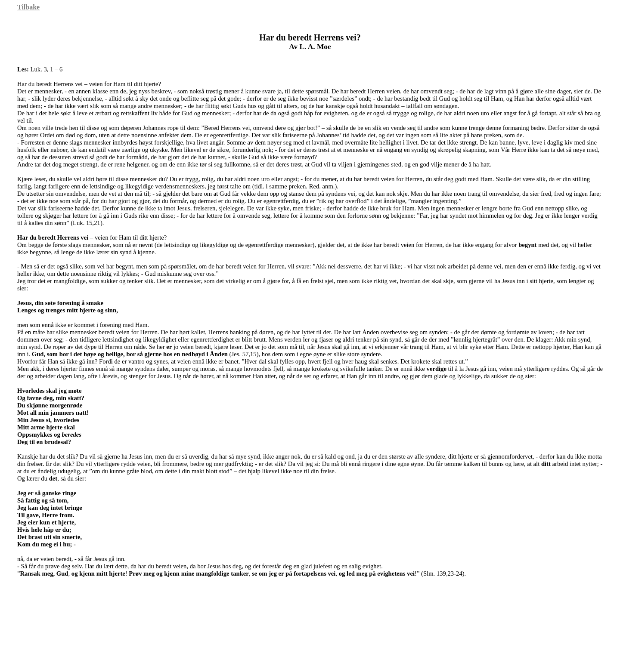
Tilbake (28, 7)
